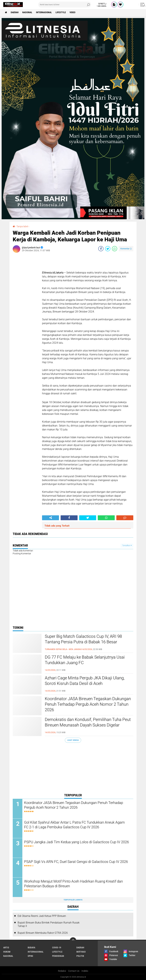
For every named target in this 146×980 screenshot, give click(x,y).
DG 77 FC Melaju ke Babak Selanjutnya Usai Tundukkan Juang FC (85, 660)
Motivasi (81, 952)
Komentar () (126, 249)
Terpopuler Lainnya (73, 900)
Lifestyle (61, 12)
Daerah (15, 12)
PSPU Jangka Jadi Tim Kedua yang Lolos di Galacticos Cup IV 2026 (77, 842)
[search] (65, 5)
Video (72, 12)
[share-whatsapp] (115, 249)
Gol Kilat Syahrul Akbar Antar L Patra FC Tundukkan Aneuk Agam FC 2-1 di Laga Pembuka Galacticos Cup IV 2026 (74, 825)
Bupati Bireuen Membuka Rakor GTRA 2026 (43, 933)
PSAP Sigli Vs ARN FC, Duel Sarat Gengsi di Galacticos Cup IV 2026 (76, 862)
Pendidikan (58, 956)
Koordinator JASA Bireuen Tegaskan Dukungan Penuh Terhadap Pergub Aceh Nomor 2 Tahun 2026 (88, 704)
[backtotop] (73, 941)
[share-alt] (51, 518)
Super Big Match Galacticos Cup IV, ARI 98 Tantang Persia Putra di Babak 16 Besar (83, 639)
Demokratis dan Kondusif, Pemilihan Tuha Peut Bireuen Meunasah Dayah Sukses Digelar (88, 722)
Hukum (7, 952)
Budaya (31, 948)
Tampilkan (127, 545)
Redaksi (62, 971)
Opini (30, 956)
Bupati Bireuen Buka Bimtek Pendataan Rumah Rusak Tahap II (49, 924)
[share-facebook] (101, 249)
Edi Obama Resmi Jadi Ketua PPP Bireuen (42, 916)
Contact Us (74, 971)
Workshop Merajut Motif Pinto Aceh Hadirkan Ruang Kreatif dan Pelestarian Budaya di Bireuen (73, 884)
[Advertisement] (73, 769)
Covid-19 (57, 948)
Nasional (27, 12)
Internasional (44, 12)
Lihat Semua (73, 740)
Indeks (85, 971)
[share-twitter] (108, 249)
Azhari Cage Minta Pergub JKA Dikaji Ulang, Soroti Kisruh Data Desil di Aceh (85, 681)
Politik (80, 956)
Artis (6, 948)
